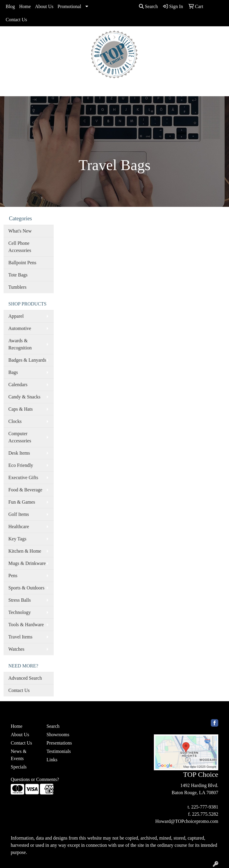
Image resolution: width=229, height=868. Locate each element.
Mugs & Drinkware (27, 563)
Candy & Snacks (24, 397)
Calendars (18, 385)
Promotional (69, 6)
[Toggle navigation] (9, 90)
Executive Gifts (23, 477)
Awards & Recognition (20, 344)
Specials (19, 767)
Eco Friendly (21, 465)
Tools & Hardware (26, 625)
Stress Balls (20, 600)
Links (52, 760)
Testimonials (59, 751)
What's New (20, 231)
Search (148, 6)
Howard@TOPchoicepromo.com (187, 821)
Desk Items (19, 453)
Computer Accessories (20, 437)
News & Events (19, 755)
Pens (13, 576)
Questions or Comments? (35, 779)
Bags (13, 372)
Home (25, 6)
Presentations (59, 743)
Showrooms (58, 735)
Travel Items (20, 637)
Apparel (16, 316)
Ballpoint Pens (22, 263)
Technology (20, 612)
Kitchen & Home (25, 551)
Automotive (20, 328)
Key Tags (17, 539)
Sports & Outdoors (26, 588)
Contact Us (16, 20)
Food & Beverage (25, 490)
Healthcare (19, 527)
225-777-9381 (205, 807)
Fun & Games (22, 502)
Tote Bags (18, 275)
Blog (10, 6)
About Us (44, 6)
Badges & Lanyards (27, 360)
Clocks (15, 421)
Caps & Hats (21, 409)
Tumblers (17, 287)
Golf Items (19, 514)
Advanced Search (25, 678)
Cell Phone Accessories (20, 247)
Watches (16, 649)
